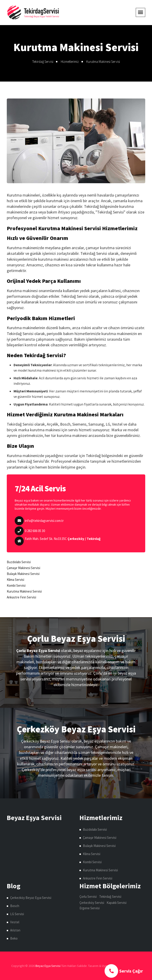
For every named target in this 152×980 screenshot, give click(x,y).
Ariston (15, 930)
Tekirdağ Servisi (43, 62)
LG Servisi (17, 914)
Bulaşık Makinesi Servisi (23, 574)
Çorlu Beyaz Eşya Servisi (76, 639)
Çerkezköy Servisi (92, 903)
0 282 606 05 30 (35, 531)
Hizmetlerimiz (70, 62)
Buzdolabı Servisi (19, 562)
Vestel (15, 922)
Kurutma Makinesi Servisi (103, 62)
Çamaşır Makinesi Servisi (23, 568)
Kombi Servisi (16, 585)
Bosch (15, 906)
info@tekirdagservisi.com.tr (44, 521)
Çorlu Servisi (88, 897)
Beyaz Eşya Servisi (48, 966)
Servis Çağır (124, 971)
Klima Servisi (15, 580)
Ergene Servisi (90, 908)
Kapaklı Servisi (117, 903)
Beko (14, 938)
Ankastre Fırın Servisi (21, 597)
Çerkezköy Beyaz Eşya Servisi (76, 729)
